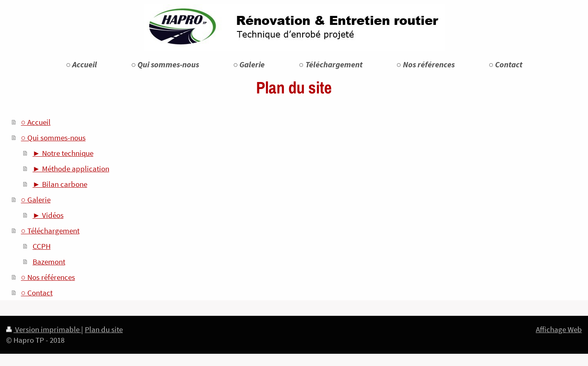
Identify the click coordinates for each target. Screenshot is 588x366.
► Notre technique (63, 153)
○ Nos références (48, 277)
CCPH (42, 246)
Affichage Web (559, 329)
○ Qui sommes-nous (53, 138)
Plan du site (104, 329)
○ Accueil (35, 122)
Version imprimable (44, 329)
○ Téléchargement (50, 231)
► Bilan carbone (60, 184)
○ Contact (36, 293)
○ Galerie (35, 200)
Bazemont (49, 262)
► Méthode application (71, 169)
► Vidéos (48, 215)
